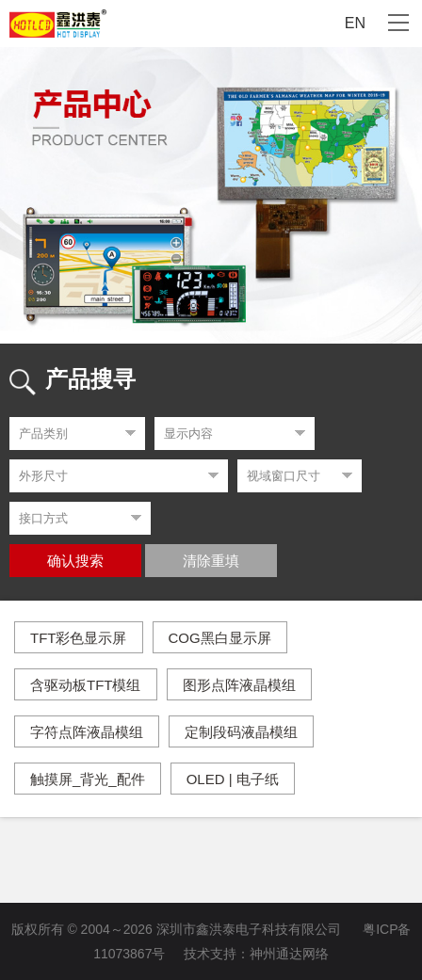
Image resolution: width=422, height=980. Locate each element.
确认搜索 (75, 561)
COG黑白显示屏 (220, 638)
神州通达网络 (289, 954)
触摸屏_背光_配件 (88, 779)
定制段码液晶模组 (241, 732)
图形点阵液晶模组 (239, 685)
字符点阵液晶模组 (87, 732)
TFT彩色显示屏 (79, 638)
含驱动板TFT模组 (86, 685)
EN (355, 23)
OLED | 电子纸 (233, 779)
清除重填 (211, 561)
